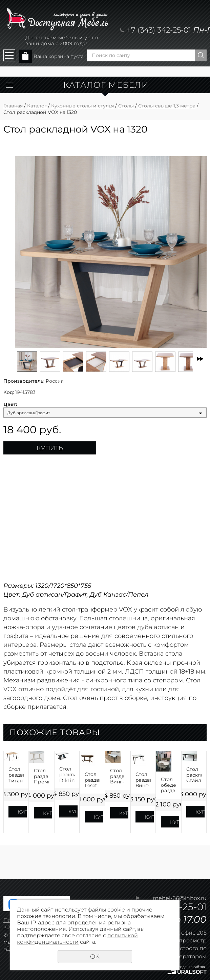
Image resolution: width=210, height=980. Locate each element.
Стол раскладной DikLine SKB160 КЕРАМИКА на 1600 (67, 775)
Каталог (37, 106)
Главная (13, 106)
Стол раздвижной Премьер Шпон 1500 (41, 776)
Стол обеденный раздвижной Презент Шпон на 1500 (169, 785)
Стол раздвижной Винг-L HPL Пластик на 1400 (143, 780)
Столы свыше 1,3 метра (167, 106)
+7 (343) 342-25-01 (159, 30)
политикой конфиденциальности (77, 939)
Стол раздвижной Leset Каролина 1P (92, 780)
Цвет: (10, 405)
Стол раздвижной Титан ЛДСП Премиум (16, 775)
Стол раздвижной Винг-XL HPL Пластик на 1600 (118, 776)
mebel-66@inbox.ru (180, 898)
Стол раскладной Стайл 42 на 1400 (194, 775)
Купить (50, 448)
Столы (126, 106)
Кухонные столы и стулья (82, 106)
